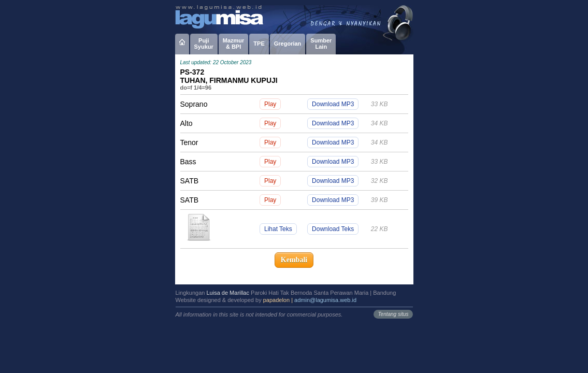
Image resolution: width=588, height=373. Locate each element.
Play (270, 104)
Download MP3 (333, 104)
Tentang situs (393, 314)
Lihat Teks (278, 229)
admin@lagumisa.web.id (325, 300)
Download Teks (333, 229)
